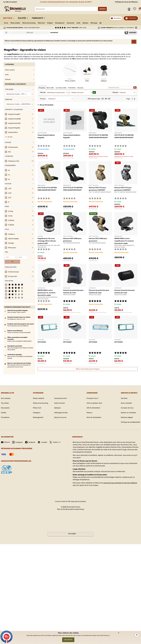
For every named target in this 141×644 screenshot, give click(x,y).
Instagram (18, 438)
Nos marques (6, 394)
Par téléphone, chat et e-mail (16, 315)
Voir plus (10, 137)
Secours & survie (60, 413)
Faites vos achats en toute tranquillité (19, 328)
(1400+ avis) (76, 28)
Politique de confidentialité (130, 418)
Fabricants (40, 18)
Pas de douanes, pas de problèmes (18, 322)
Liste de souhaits (135, 9)
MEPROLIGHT (118, 236)
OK (31, 257)
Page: (128, 99)
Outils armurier (60, 399)
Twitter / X (57, 438)
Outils (86, 23)
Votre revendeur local (94, 399)
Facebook (31, 438)
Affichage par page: (94, 99)
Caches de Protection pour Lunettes (72, 313)
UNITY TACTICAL (94, 186)
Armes (6, 23)
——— (110, 23)
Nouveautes (6, 404)
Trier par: (43, 99)
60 (109, 99)
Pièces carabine (16, 23)
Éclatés (24, 18)
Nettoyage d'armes (61, 409)
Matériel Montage (93, 158)
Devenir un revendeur (128, 409)
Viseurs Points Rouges (43, 158)
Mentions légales (126, 413)
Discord (6, 438)
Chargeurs (36, 409)
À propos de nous (126, 404)
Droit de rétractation (93, 413)
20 (103, 99)
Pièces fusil (45, 23)
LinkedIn (44, 438)
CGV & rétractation (93, 404)
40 (106, 99)
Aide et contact (10, 2)
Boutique (8, 18)
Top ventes (5, 399)
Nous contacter (125, 399)
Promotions (133, 18)
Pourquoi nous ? (92, 394)
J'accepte (68, 639)
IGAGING (40, 236)
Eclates (4, 409)
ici (109, 635)
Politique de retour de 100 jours (126, 2)
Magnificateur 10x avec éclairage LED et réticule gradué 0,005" (47, 241)
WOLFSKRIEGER (42, 133)
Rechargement (66, 23)
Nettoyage (103, 23)
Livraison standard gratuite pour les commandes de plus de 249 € (65, 2)
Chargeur (55, 23)
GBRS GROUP (93, 133)
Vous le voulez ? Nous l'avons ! (17, 308)
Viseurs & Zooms (42, 261)
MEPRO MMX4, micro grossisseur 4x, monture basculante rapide (47, 293)
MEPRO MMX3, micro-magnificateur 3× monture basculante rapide (125, 241)
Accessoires (78, 23)
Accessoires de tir (61, 394)
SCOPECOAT (67, 288)
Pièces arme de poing (32, 23)
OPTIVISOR (41, 340)
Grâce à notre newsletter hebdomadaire (19, 337)
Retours (89, 409)
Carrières (123, 394)
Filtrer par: (43, 93)
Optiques (94, 23)
